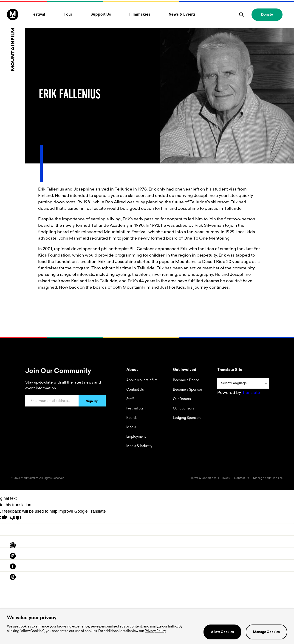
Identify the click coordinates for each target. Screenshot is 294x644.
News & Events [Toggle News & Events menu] (182, 15)
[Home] (13, 40)
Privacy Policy (155, 631)
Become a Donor (186, 381)
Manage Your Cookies (268, 478)
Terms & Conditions (203, 478)
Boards (132, 418)
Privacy (225, 478)
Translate (251, 393)
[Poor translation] (15, 518)
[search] (241, 15)
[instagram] (13, 556)
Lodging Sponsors (187, 418)
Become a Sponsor (188, 390)
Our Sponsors (184, 409)
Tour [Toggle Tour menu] (68, 15)
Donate (267, 15)
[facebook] (13, 567)
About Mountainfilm (142, 381)
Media (131, 428)
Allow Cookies (222, 632)
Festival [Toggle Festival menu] (38, 15)
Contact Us (135, 390)
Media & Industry (139, 446)
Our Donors (182, 399)
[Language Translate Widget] (243, 383)
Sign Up (92, 402)
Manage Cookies (266, 632)
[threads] (13, 577)
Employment (136, 437)
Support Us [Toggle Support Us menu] (101, 15)
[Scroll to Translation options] (13, 545)
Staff (130, 399)
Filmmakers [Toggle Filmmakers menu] (140, 15)
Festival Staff (136, 409)
